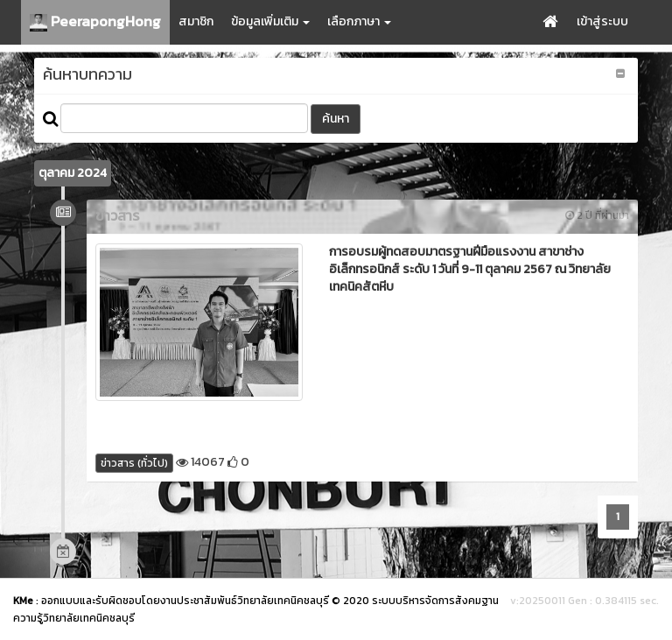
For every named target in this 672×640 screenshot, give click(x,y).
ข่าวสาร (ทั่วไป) (134, 463)
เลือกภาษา (359, 21)
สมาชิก (196, 21)
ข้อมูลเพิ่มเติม (270, 21)
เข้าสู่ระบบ (602, 21)
